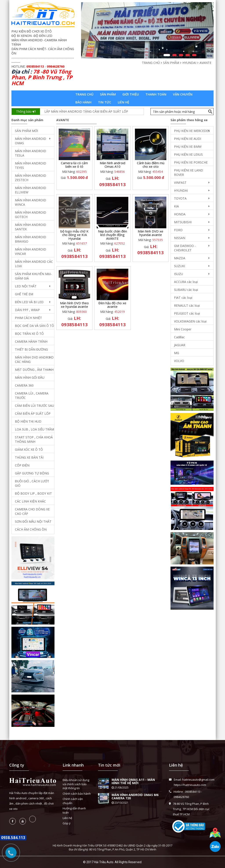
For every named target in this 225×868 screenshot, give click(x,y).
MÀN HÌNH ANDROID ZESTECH (31, 178)
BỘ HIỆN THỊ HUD (28, 421)
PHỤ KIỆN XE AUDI (188, 139)
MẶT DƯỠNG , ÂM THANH (34, 370)
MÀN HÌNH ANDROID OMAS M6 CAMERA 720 (135, 796)
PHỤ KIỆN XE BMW (188, 147)
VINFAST (180, 183)
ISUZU (179, 274)
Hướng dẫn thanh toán (74, 810)
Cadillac (179, 337)
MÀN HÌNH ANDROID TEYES (31, 165)
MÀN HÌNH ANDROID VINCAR (31, 251)
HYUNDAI (181, 190)
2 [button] (174, 55)
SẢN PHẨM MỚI (26, 131)
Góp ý (67, 823)
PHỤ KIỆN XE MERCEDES (192, 131)
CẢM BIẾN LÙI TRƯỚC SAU (34, 406)
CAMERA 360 (24, 385)
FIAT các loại (183, 298)
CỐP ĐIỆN (22, 465)
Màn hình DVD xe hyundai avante (151, 233)
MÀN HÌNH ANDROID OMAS (31, 141)
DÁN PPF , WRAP (27, 310)
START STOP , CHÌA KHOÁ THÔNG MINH (34, 439)
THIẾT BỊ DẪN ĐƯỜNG (31, 349)
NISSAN (180, 238)
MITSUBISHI (183, 222)
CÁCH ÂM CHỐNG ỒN (31, 529)
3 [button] (181, 55)
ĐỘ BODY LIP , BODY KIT (33, 493)
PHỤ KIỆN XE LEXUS (188, 154)
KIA (176, 206)
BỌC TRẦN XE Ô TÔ (29, 334)
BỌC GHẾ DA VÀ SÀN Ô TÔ (34, 326)
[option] (147, 30)
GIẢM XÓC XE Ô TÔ (29, 449)
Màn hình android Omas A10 (112, 165)
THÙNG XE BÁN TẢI (29, 457)
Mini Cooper (183, 329)
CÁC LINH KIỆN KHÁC (30, 501)
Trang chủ (84, 94)
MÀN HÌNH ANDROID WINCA (31, 202)
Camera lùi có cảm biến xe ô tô (74, 165)
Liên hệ (123, 102)
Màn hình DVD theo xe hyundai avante (74, 305)
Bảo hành (83, 102)
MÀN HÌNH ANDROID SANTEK (31, 227)
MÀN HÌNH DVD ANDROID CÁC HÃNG (34, 359)
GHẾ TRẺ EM (24, 294)
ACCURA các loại (186, 282)
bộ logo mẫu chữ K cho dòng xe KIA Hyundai (74, 235)
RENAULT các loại (187, 305)
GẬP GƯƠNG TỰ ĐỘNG (32, 473)
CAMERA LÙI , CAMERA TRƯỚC (32, 395)
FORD (178, 230)
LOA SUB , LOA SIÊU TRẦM (34, 429)
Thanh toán (156, 94)
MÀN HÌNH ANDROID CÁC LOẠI (34, 264)
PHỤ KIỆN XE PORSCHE (191, 162)
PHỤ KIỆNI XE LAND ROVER (189, 172)
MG (177, 353)
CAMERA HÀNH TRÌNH (31, 341)
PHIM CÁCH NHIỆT (28, 318)
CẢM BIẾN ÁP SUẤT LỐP (33, 413)
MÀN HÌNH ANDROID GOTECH (31, 215)
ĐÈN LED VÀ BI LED (29, 302)
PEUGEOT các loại (187, 313)
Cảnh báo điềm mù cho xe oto (151, 165)
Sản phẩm (108, 94)
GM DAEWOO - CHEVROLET (185, 248)
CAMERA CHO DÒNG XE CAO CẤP (32, 511)
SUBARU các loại (186, 290)
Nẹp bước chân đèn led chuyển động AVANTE (112, 235)
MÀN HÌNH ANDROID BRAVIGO (31, 239)
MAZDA (180, 258)
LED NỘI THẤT (26, 286)
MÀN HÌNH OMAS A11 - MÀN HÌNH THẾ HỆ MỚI (133, 781)
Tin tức (105, 102)
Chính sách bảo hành (77, 794)
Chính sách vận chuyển (73, 801)
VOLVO (179, 361)
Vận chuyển (183, 94)
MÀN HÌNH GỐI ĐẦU (30, 377)
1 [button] (167, 55)
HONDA (180, 214)
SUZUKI (180, 266)
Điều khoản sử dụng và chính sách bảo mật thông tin (76, 784)
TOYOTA (180, 198)
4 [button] (188, 55)
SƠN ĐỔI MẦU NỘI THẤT (33, 521)
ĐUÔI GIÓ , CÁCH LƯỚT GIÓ (32, 483)
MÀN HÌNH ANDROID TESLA (31, 153)
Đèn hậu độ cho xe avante (112, 305)
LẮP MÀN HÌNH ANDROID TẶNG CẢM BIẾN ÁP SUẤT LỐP (86, 111)
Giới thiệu (131, 94)
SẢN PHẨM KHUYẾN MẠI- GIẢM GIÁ (33, 276)
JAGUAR (180, 345)
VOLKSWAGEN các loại (190, 321)
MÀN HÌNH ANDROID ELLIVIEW (31, 190)
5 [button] (194, 55)
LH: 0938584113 (112, 181)
